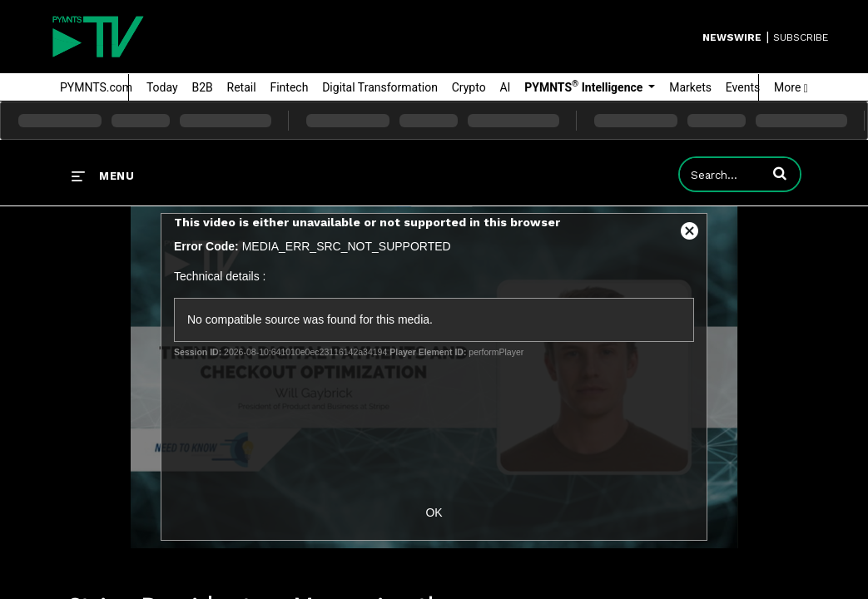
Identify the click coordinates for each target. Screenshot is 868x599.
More (791, 87)
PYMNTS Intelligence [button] (585, 87)
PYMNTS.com (96, 87)
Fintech (289, 87)
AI (505, 87)
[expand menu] (103, 176)
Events (743, 87)
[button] (780, 173)
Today (162, 87)
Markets (690, 87)
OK (434, 512)
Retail (242, 87)
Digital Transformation (380, 87)
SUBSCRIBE (801, 37)
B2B (202, 87)
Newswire (732, 37)
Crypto (469, 87)
